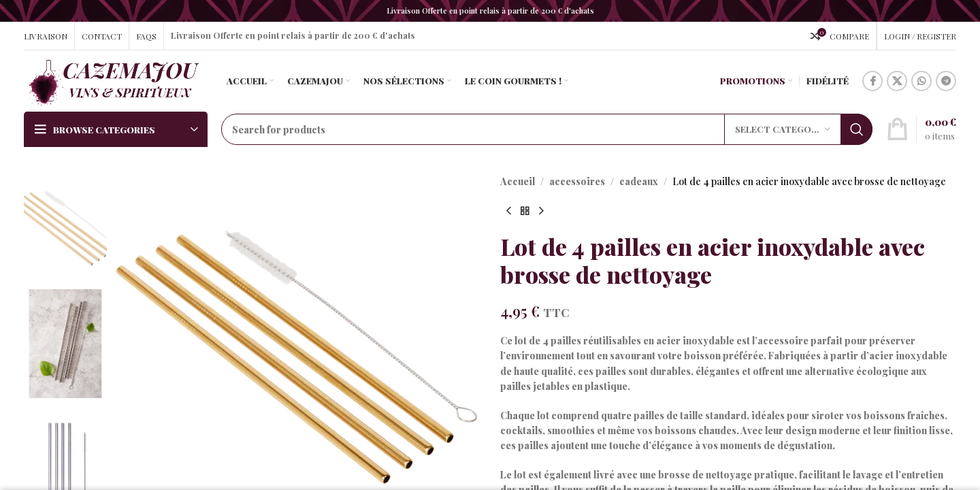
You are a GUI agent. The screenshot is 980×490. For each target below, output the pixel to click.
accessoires (577, 181)
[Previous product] (508, 211)
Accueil (518, 181)
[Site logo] (113, 80)
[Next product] (541, 211)
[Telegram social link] (946, 81)
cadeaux (639, 181)
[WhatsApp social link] (921, 81)
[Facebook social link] (872, 81)
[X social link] (897, 81)
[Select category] (783, 129)
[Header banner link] (490, 11)
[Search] (547, 129)
